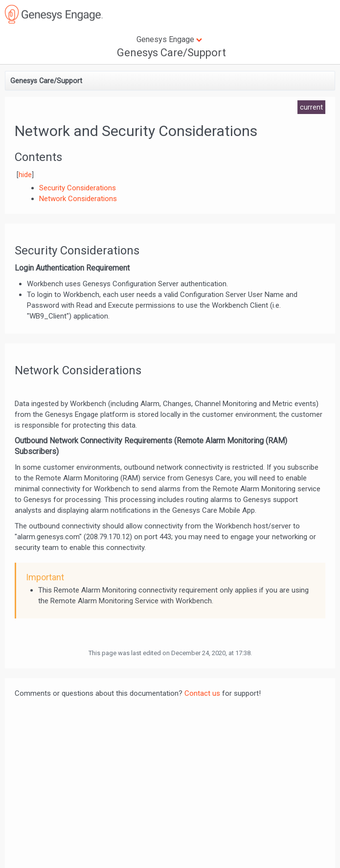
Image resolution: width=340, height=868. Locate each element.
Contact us (202, 693)
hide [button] (25, 175)
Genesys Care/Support (171, 53)
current (311, 107)
